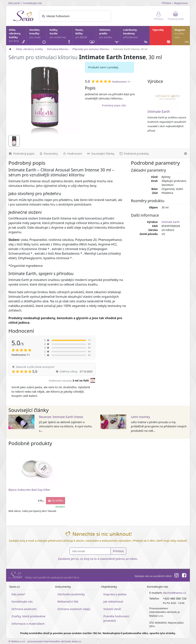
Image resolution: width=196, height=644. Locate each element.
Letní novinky (140, 417)
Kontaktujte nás (33, 3)
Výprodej (162, 36)
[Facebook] (184, 576)
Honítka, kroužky (38, 36)
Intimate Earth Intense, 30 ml (130, 49)
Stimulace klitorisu (58, 49)
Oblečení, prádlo (109, 37)
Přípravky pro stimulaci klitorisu (91, 49)
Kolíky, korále (61, 36)
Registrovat (181, 3)
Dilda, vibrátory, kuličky (18, 36)
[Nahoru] (186, 153)
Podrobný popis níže (114, 105)
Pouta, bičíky (86, 37)
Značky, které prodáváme (28, 616)
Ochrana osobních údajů (74, 609)
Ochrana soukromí (24, 609)
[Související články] (100, 153)
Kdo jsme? (14, 3)
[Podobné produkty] (134, 153)
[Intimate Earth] (167, 98)
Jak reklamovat (113, 601)
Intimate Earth (159, 112)
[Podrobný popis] (21, 153)
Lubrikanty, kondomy (136, 36)
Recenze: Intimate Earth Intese (61, 417)
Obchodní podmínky (71, 594)
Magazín (182, 36)
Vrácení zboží (112, 609)
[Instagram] (176, 576)
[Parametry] (48, 153)
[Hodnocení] (72, 153)
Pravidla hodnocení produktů (116, 618)
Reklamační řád (68, 601)
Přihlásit (167, 3)
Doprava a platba (115, 594)
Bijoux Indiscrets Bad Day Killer (29, 490)
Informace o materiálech (28, 624)
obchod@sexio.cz (174, 593)
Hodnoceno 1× (121, 82)
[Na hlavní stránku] (10, 49)
